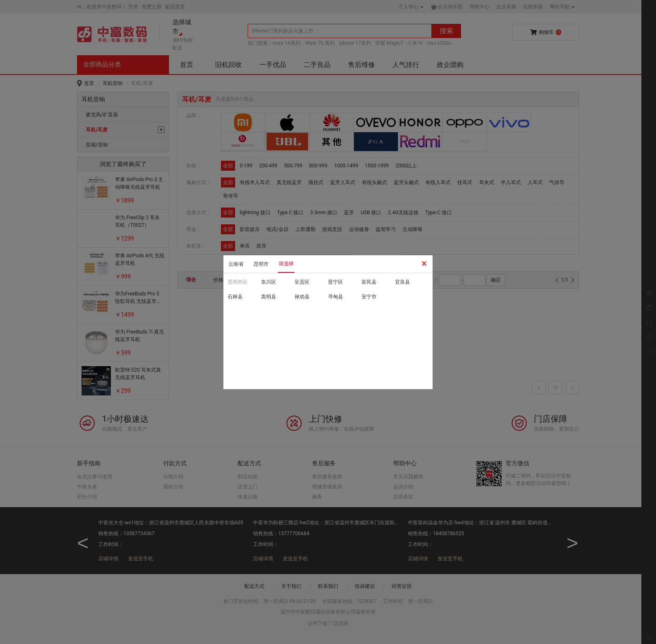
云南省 (236, 264)
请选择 (286, 264)
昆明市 (261, 264)
